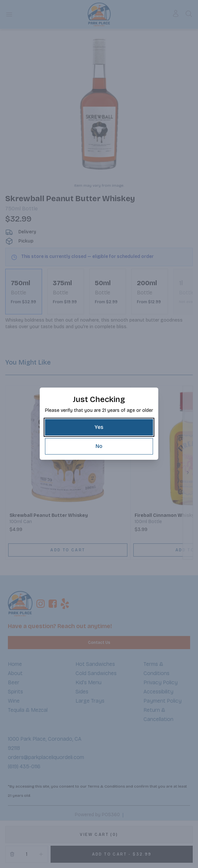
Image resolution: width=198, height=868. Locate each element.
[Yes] (99, 427)
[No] (99, 446)
